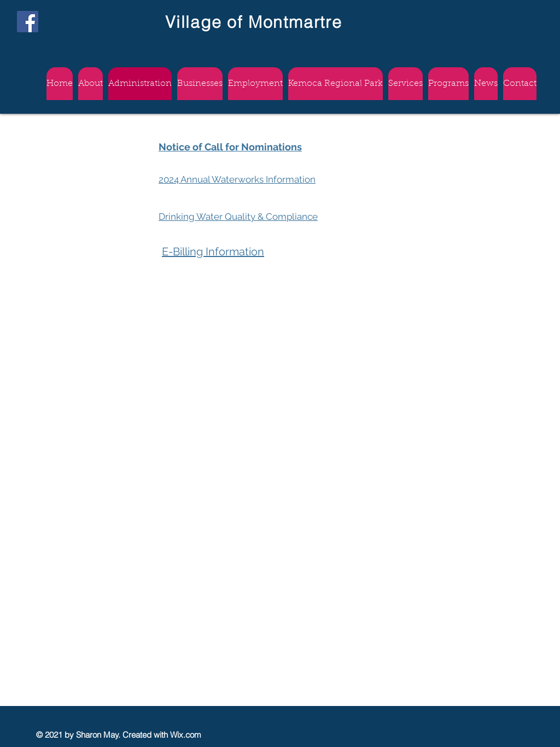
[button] (255, 84)
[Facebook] (28, 22)
